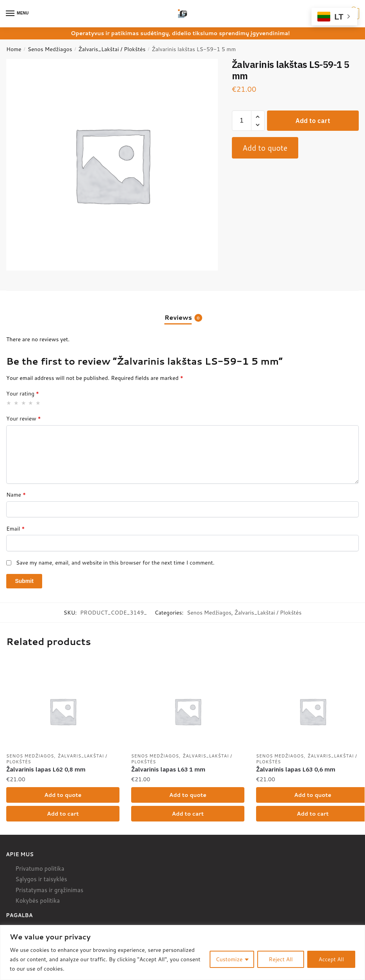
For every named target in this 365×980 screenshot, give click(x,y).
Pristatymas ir (34, 891)
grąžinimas (69, 891)
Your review (24, 419)
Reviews (178, 317)
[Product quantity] (242, 121)
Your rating (23, 394)
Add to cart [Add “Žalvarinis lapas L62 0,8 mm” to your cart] (63, 814)
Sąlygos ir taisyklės (41, 881)
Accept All (331, 959)
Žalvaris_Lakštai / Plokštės (112, 49)
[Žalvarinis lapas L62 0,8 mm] (63, 711)
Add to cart (313, 121)
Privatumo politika (40, 870)
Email (15, 529)
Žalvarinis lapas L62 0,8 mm (46, 770)
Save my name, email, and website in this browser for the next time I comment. (115, 563)
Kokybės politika (37, 902)
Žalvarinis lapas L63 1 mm (168, 770)
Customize (229, 959)
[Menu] (18, 14)
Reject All (281, 959)
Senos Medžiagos (50, 49)
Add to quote (265, 148)
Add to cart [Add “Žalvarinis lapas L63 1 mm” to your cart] (188, 814)
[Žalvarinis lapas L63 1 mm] (188, 711)
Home (14, 49)
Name (16, 495)
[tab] (182, 311)
